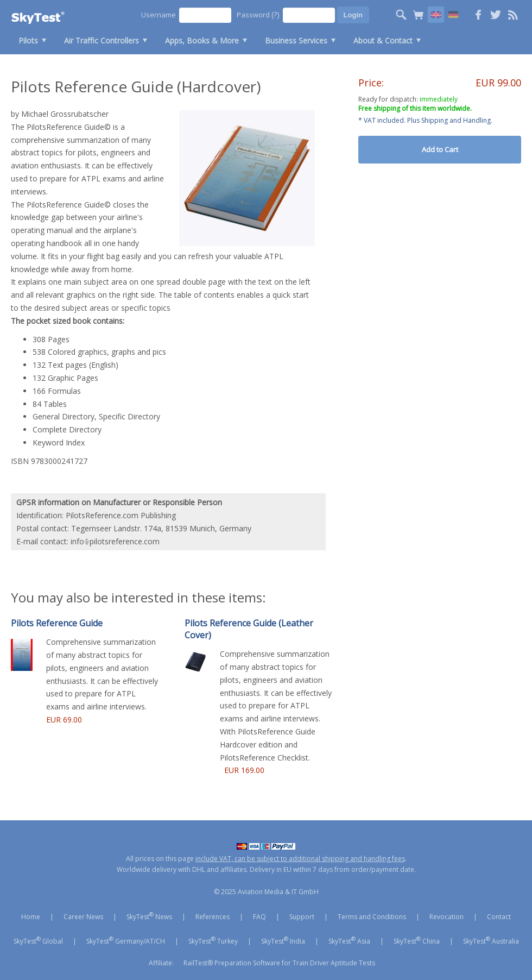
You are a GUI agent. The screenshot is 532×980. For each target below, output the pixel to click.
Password (258, 14)
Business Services (296, 40)
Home (31, 917)
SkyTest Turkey (213, 940)
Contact (499, 917)
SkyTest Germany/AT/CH (126, 940)
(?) (275, 14)
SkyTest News (149, 916)
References (213, 917)
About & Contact (383, 40)
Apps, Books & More (202, 40)
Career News (83, 917)
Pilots (28, 40)
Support (302, 917)
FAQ (259, 917)
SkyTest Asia (349, 940)
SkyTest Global (38, 940)
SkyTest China (417, 940)
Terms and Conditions (372, 917)
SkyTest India (283, 940)
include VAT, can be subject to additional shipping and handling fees (300, 859)
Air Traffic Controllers (102, 40)
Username (159, 15)
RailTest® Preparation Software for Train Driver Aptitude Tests (279, 963)
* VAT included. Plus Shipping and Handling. (425, 120)
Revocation (446, 917)
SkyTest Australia (491, 940)
